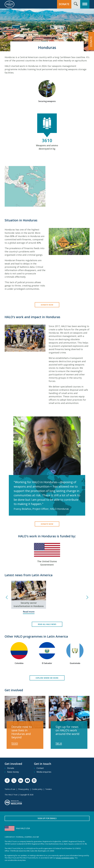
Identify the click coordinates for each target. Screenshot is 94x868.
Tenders (49, 789)
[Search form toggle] (76, 4)
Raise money (13, 772)
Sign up (59, 743)
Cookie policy (37, 789)
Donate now (47, 305)
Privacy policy (24, 789)
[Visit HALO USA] (47, 828)
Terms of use (10, 789)
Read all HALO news (47, 624)
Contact (40, 768)
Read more (29, 612)
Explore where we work (47, 678)
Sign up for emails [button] (47, 818)
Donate (15, 743)
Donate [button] (64, 4)
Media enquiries (44, 772)
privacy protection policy (65, 858)
